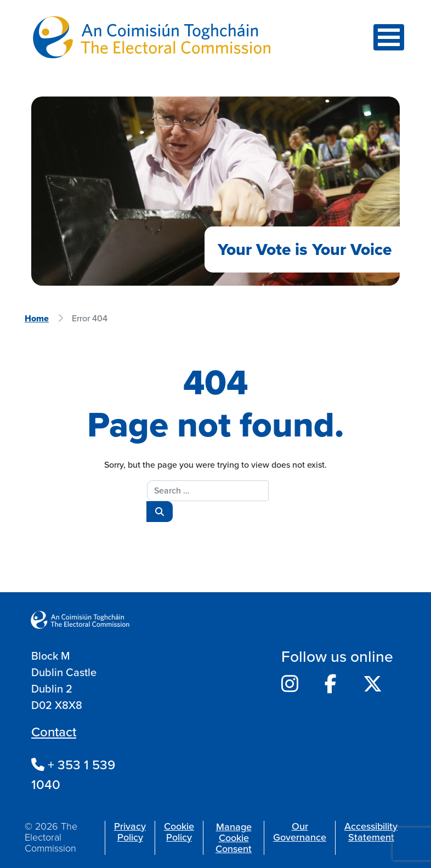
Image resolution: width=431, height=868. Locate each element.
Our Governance (300, 832)
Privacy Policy (130, 832)
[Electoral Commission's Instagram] (290, 684)
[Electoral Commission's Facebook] (331, 684)
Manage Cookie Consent (234, 838)
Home (37, 318)
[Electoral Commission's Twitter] (373, 684)
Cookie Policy (179, 832)
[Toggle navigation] (389, 37)
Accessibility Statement (371, 832)
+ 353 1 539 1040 (73, 775)
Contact (54, 732)
